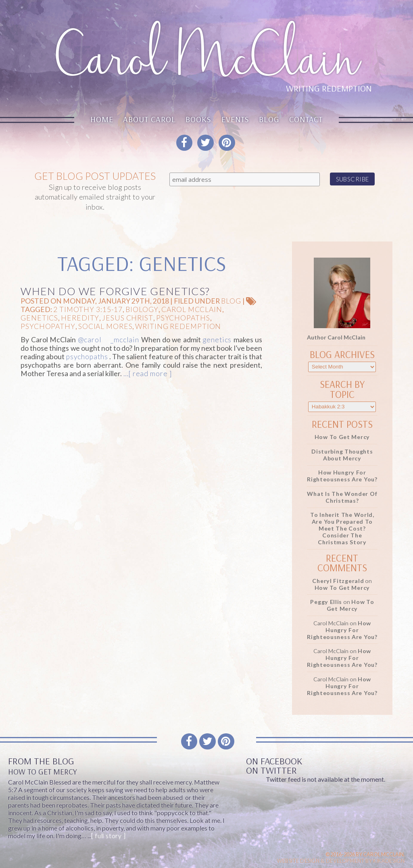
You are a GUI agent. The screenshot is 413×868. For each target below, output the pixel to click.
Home (102, 119)
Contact (306, 119)
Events (235, 119)
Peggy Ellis (326, 602)
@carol (90, 340)
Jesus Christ (128, 318)
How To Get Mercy (342, 437)
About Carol (149, 119)
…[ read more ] (147, 374)
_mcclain (125, 340)
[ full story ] (108, 836)
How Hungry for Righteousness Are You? (342, 476)
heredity (80, 318)
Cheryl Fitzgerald (338, 581)
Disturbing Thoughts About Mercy (342, 455)
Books (198, 119)
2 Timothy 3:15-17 (88, 309)
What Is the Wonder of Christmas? (342, 497)
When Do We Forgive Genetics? (115, 291)
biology (142, 309)
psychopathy (48, 326)
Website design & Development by (341, 861)
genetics (39, 318)
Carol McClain (192, 309)
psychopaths (183, 318)
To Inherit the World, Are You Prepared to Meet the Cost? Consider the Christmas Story (342, 528)
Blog (269, 119)
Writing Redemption (178, 326)
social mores (105, 326)
